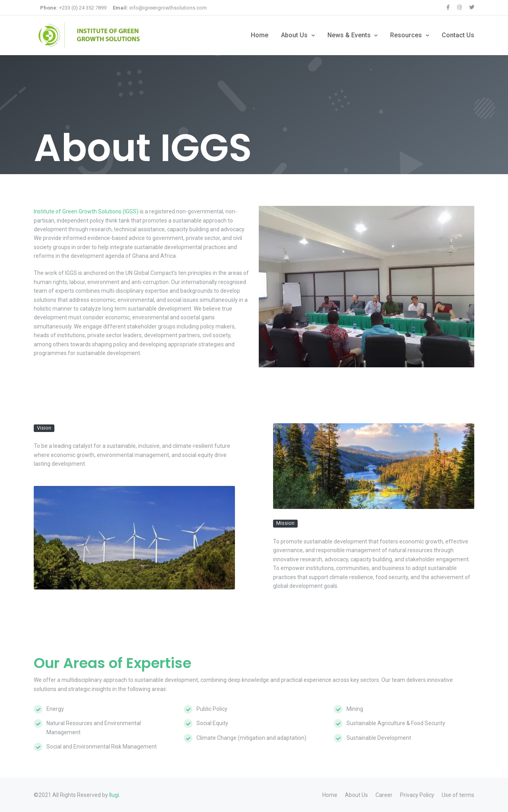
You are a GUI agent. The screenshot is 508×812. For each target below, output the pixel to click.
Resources (407, 35)
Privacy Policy (417, 795)
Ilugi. (115, 795)
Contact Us (458, 35)
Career (384, 795)
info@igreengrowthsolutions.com (160, 8)
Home (260, 35)
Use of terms (458, 795)
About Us (295, 35)
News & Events (350, 35)
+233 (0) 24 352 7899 (73, 8)
